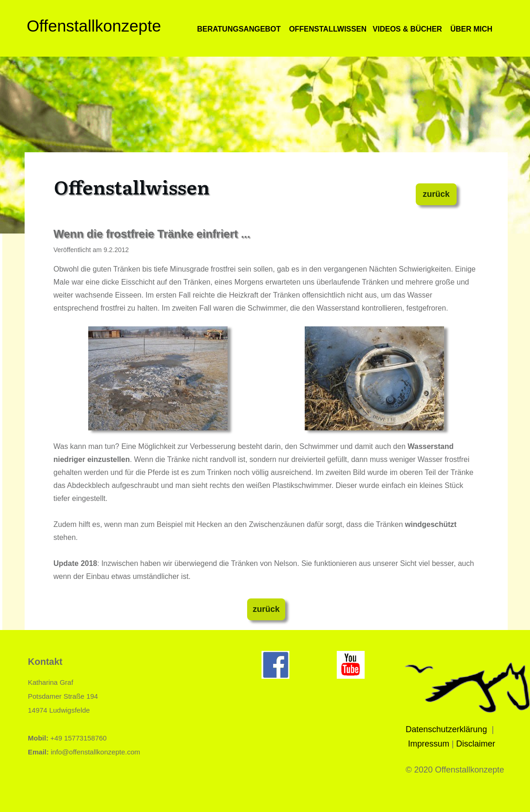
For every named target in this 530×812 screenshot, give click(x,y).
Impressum (429, 744)
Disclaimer (476, 744)
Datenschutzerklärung (446, 729)
